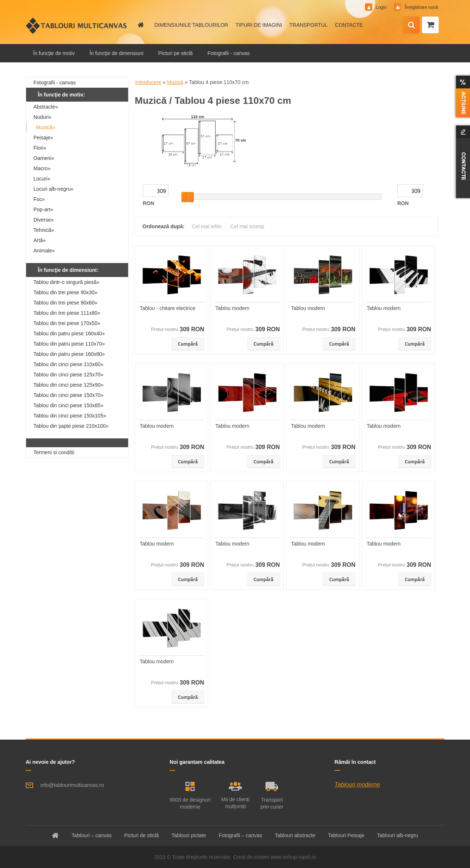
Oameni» (44, 158)
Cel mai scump (247, 226)
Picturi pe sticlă (176, 53)
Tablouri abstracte (295, 835)
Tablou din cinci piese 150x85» (68, 405)
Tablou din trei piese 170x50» (67, 323)
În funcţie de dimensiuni (117, 53)
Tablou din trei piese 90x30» (65, 292)
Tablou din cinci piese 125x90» (68, 385)
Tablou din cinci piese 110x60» (68, 364)
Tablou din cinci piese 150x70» (68, 395)
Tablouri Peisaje (346, 835)
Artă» (39, 240)
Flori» (40, 148)
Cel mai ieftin (207, 226)
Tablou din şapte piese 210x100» (71, 426)
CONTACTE (349, 25)
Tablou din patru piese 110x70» (69, 344)
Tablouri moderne (357, 785)
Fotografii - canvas (229, 53)
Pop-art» (43, 209)
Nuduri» (42, 117)
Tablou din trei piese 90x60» (65, 303)
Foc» (39, 199)
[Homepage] (140, 25)
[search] (411, 25)
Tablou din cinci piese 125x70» (68, 375)
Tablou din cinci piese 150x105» (70, 416)
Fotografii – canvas (241, 835)
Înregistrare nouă (421, 7)
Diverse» (44, 220)
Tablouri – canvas (92, 835)
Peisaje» (43, 138)
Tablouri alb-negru (398, 835)
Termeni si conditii (54, 452)
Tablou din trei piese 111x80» (67, 313)
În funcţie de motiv (54, 53)
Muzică (175, 82)
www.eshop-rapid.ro (293, 857)
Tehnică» (44, 230)
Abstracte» (46, 107)
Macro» (42, 168)
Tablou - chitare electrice (168, 308)
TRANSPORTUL (308, 25)
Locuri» (42, 179)
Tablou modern (233, 308)
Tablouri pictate (189, 835)
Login (381, 7)
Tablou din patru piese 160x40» (69, 333)
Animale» (44, 251)
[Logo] (76, 26)
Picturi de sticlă (141, 835)
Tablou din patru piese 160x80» (69, 354)
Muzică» (46, 127)
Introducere (148, 82)
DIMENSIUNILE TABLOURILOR (191, 25)
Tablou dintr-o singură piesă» (66, 282)
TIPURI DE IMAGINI (259, 25)
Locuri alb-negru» (53, 189)
